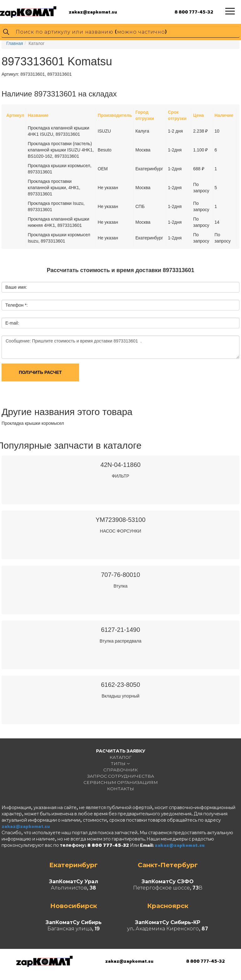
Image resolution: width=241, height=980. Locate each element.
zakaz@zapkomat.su (93, 12)
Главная (15, 43)
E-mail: (12, 323)
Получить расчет (40, 372)
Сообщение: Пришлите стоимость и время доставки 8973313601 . (120, 347)
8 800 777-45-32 (194, 12)
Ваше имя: (16, 287)
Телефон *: (16, 305)
